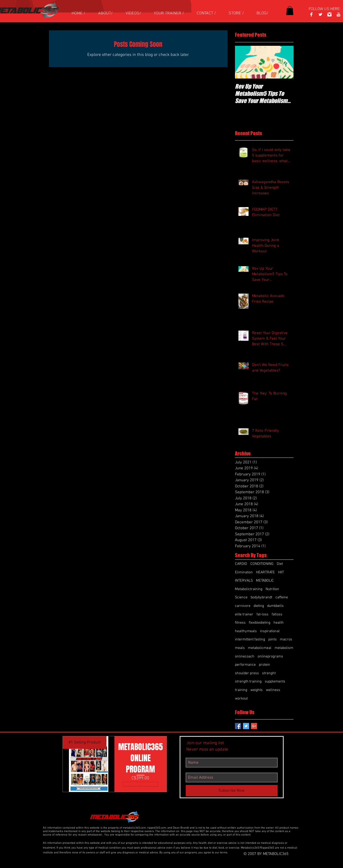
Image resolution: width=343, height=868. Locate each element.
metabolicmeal (260, 648)
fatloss (277, 614)
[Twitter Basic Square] (246, 726)
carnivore (243, 606)
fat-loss (263, 614)
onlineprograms (270, 657)
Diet (280, 564)
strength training (248, 682)
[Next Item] (285, 62)
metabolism (284, 648)
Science (241, 597)
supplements (275, 682)
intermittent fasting (250, 639)
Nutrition (272, 589)
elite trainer (244, 614)
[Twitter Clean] (320, 14)
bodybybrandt (261, 597)
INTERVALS (244, 581)
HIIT (281, 572)
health (279, 623)
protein (265, 665)
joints (272, 639)
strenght (269, 673)
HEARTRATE (265, 572)
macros (286, 639)
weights (257, 690)
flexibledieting (260, 623)
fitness (240, 623)
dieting (259, 606)
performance (245, 665)
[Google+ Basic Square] (254, 726)
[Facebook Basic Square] (238, 726)
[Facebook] (311, 14)
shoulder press (247, 673)
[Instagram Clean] (329, 14)
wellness (273, 690)
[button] (290, 11)
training (241, 690)
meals (240, 648)
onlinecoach (245, 657)
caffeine (282, 597)
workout (241, 699)
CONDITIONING (262, 564)
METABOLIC (265, 581)
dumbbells (275, 606)
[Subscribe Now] (232, 791)
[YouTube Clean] (338, 14)
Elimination (244, 572)
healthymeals (246, 631)
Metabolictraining (249, 589)
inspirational (270, 631)
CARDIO (241, 564)
